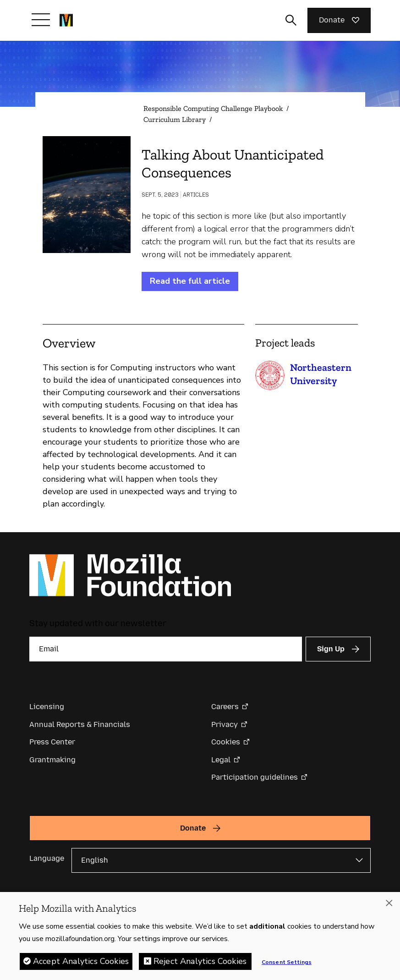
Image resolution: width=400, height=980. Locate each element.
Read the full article (190, 281)
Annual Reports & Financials (80, 724)
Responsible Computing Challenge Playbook (213, 108)
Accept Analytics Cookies (81, 963)
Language (47, 858)
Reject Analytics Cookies (200, 963)
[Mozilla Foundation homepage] (66, 20)
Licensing (47, 707)
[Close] (389, 905)
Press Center (52, 742)
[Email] (166, 649)
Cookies (226, 742)
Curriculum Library (175, 119)
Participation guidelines (255, 777)
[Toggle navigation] (41, 20)
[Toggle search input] (291, 20)
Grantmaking (52, 760)
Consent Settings (287, 964)
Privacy (225, 724)
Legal (221, 760)
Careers (225, 707)
